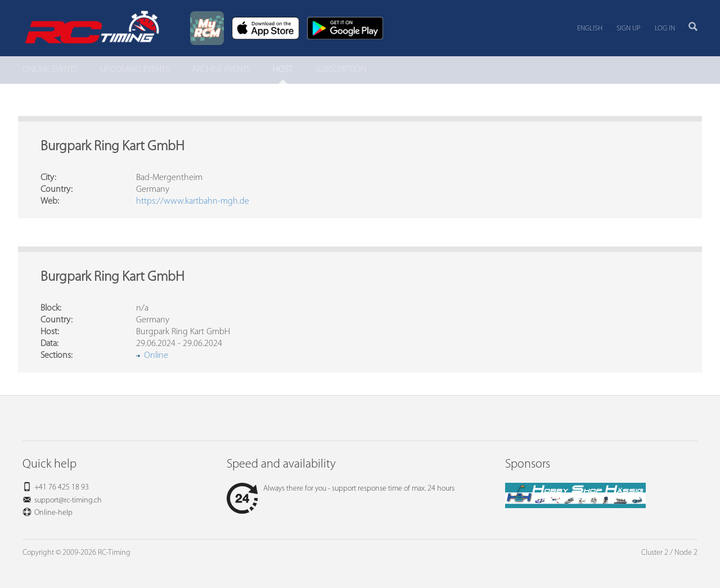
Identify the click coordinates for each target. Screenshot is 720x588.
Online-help (53, 513)
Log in (665, 28)
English (590, 28)
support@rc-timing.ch (68, 501)
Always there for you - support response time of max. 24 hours (341, 489)
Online (156, 356)
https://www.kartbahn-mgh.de (193, 201)
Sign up (629, 28)
